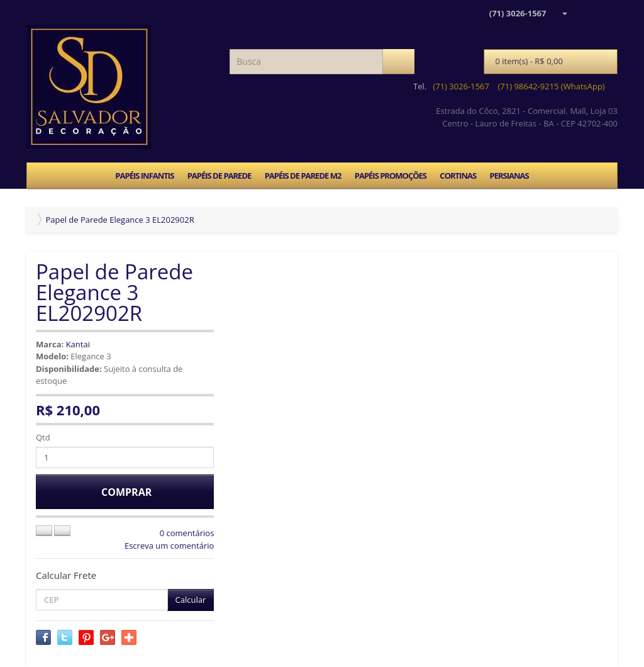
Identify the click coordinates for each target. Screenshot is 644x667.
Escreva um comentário (169, 546)
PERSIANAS (509, 176)
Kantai (78, 344)
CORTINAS (458, 176)
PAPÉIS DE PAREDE (219, 176)
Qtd (43, 437)
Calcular (191, 600)
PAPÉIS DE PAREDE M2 (303, 176)
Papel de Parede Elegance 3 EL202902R (119, 220)
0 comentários (187, 533)
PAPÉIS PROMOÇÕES (391, 176)
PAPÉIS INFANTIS (144, 176)
